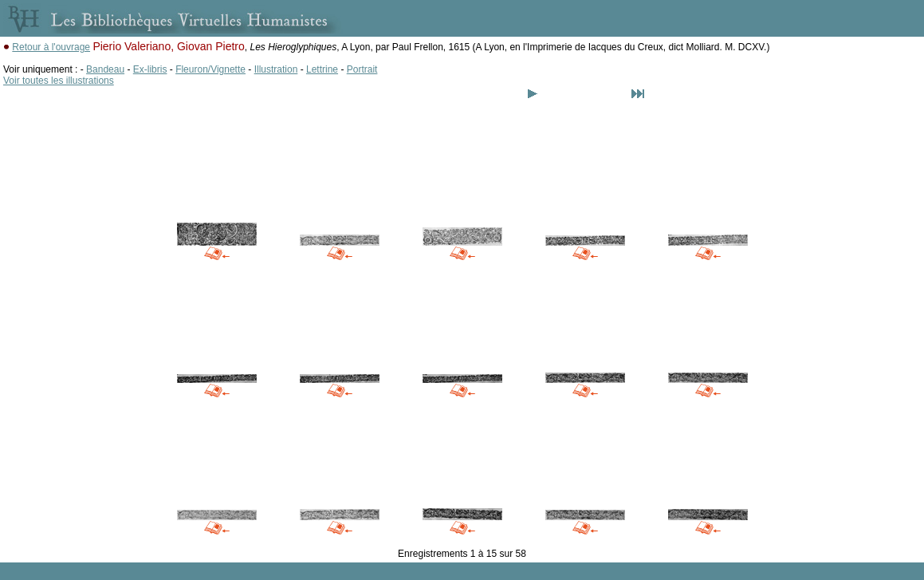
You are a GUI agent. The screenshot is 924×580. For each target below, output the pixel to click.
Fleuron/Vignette (210, 69)
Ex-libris (150, 69)
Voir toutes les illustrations (59, 81)
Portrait (362, 69)
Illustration (276, 69)
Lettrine (322, 69)
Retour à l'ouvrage (51, 47)
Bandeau (105, 69)
